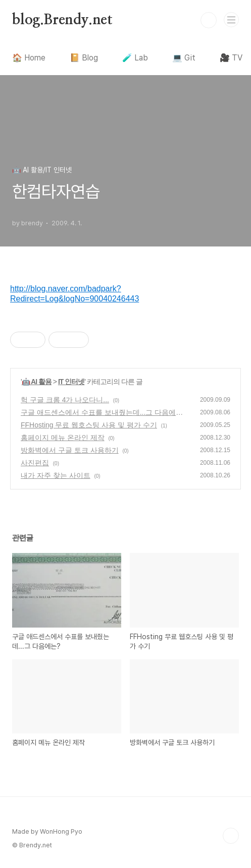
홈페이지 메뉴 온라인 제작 (63, 438)
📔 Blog (84, 58)
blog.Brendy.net (62, 20)
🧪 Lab (135, 58)
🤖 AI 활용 (37, 382)
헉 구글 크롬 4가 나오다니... (65, 400)
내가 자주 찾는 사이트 (56, 475)
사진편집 (35, 463)
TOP (231, 836)
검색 (209, 20)
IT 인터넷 (71, 382)
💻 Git (184, 58)
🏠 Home (29, 58)
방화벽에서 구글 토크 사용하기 (70, 450)
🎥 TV (231, 58)
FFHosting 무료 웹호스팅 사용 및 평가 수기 (89, 425)
